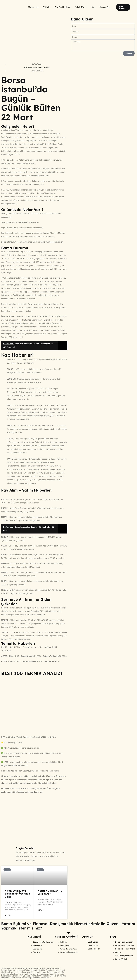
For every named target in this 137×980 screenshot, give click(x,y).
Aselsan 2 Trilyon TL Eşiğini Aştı (50, 892)
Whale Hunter (81, 7)
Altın (24, 67)
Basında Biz (105, 7)
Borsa (35, 67)
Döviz (41, 67)
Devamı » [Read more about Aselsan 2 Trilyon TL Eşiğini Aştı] (41, 910)
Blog (94, 7)
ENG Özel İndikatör (63, 7)
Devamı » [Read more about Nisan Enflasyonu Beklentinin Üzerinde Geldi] (8, 916)
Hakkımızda (33, 7)
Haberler (48, 67)
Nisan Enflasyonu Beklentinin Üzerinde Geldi (17, 894)
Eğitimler (47, 7)
